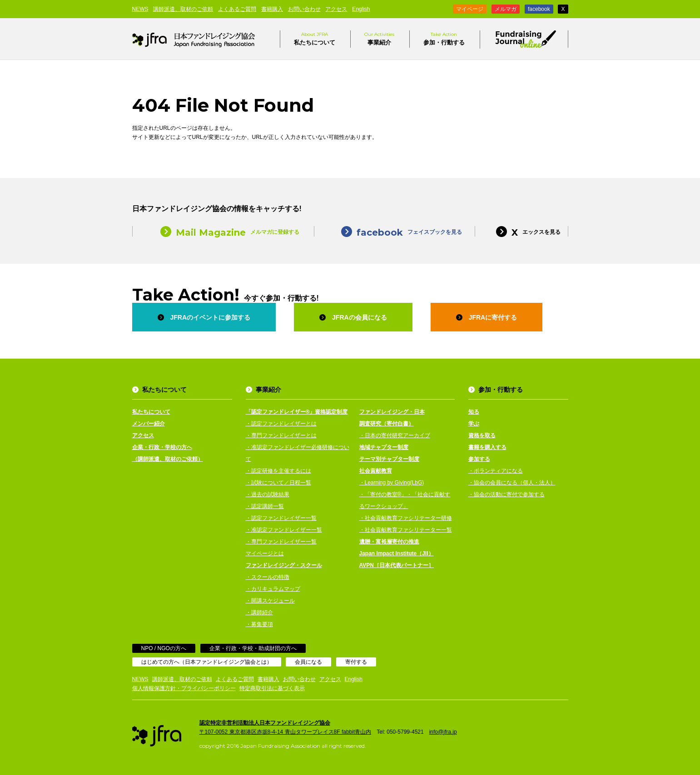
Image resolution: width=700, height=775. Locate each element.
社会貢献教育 (376, 471)
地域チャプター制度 (384, 447)
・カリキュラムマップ (273, 589)
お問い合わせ (304, 9)
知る (474, 412)
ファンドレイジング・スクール (284, 565)
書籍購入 (272, 9)
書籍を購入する (487, 447)
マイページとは (265, 553)
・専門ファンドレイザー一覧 (281, 542)
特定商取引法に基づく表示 (272, 688)
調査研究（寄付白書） (387, 424)
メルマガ (506, 9)
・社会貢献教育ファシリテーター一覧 (406, 530)
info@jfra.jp (443, 732)
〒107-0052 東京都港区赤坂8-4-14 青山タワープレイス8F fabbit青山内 (285, 732)
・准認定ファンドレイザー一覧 (284, 530)
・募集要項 (259, 624)
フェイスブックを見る (395, 231)
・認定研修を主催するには (278, 471)
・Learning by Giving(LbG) (392, 483)
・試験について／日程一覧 (278, 483)
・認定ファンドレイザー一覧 (281, 518)
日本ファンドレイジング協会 (194, 39)
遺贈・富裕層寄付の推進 (389, 542)
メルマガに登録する (223, 231)
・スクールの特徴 (268, 577)
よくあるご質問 (237, 9)
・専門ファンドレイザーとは (281, 435)
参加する (479, 459)
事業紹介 (379, 38)
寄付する (356, 662)
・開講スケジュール (270, 601)
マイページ (470, 9)
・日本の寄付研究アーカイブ (395, 435)
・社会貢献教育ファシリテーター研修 (406, 518)
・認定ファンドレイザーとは (281, 424)
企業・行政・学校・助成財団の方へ (253, 648)
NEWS (140, 9)
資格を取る (482, 435)
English (361, 9)
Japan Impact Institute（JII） (397, 553)
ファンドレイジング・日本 (392, 412)
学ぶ (474, 424)
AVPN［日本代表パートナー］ (397, 565)
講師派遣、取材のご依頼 (183, 9)
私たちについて (315, 38)
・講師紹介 (259, 612)
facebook (539, 9)
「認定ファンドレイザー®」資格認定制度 (297, 412)
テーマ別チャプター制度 (389, 459)
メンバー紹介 (149, 424)
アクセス (336, 9)
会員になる (308, 662)
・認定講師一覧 (265, 506)
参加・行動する (444, 38)
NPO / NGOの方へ (164, 648)
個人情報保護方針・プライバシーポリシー (184, 688)
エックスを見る (521, 231)
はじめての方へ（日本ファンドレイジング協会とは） (207, 662)
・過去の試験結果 (268, 494)
